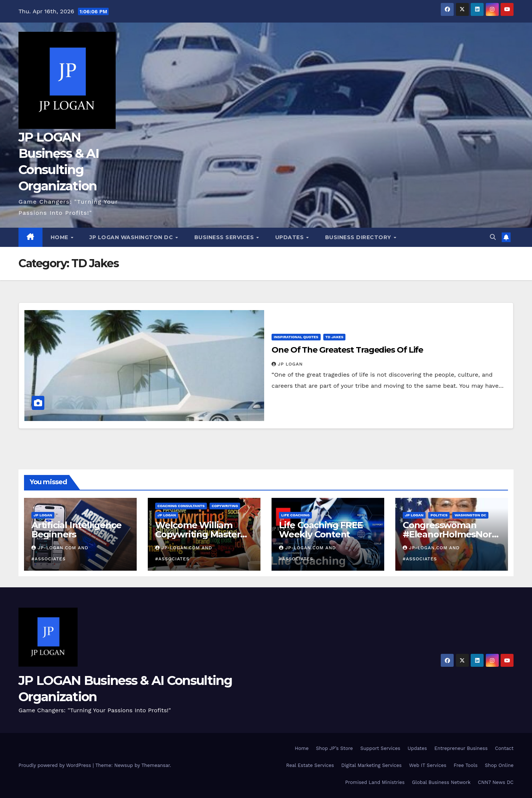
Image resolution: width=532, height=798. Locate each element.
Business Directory (359, 237)
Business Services (225, 237)
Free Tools (465, 765)
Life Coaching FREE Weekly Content (321, 530)
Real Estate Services (310, 765)
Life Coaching (295, 515)
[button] (493, 237)
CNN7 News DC (496, 782)
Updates (290, 237)
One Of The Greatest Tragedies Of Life (347, 350)
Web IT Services (428, 765)
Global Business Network (441, 782)
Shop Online (499, 765)
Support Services (380, 748)
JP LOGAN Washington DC (132, 237)
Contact (504, 748)
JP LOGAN (287, 364)
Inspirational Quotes (296, 337)
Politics (439, 515)
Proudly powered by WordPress (56, 765)
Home (60, 237)
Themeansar (156, 765)
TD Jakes (335, 337)
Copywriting (225, 506)
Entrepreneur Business (461, 748)
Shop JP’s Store (334, 748)
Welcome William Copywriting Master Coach (198, 534)
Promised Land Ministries (375, 782)
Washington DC (470, 515)
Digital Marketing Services (371, 765)
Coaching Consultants (181, 506)
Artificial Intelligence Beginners (76, 530)
